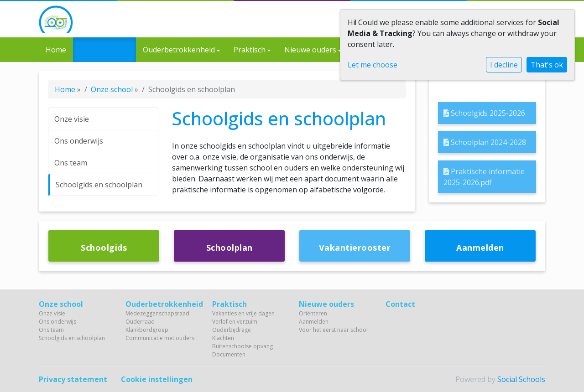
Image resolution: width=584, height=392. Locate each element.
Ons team (71, 163)
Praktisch (250, 50)
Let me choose (373, 65)
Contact (400, 304)
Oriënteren (313, 313)
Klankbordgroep (147, 330)
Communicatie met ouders (160, 338)
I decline (504, 65)
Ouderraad (140, 322)
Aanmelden (314, 322)
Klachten (223, 338)
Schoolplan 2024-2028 (485, 142)
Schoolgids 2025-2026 (484, 113)
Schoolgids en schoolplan (99, 185)
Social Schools (521, 379)
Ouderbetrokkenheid (180, 50)
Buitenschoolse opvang (242, 346)
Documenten (229, 354)
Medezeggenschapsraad (157, 313)
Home (56, 50)
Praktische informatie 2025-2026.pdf (484, 177)
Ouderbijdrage (232, 330)
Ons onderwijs (79, 141)
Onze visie (72, 119)
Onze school (103, 50)
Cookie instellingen (157, 379)
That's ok (547, 65)
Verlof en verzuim (235, 322)
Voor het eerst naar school (333, 330)
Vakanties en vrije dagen (243, 313)
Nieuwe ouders (311, 50)
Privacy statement (73, 379)
